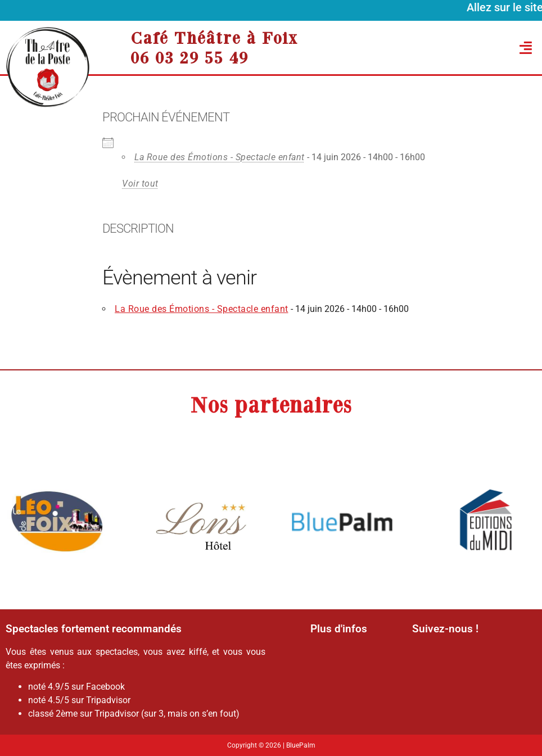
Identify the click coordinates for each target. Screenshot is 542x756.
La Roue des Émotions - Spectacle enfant (220, 157)
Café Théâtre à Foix (214, 38)
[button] (463, 48)
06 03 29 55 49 (189, 57)
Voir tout (140, 184)
